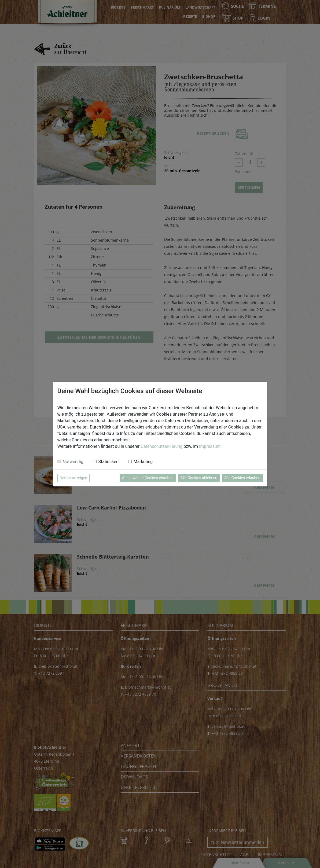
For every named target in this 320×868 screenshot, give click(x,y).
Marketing (143, 462)
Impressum (210, 446)
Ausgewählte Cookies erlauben (148, 478)
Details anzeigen (73, 478)
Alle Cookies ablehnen (199, 478)
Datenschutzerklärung (161, 446)
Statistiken (108, 462)
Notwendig (73, 462)
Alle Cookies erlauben (242, 478)
